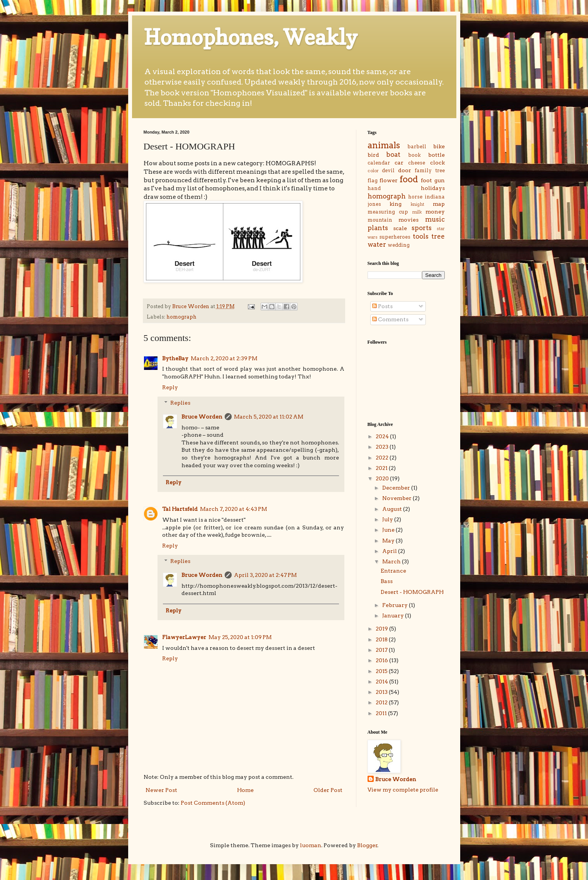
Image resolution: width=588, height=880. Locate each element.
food (409, 179)
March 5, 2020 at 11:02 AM (269, 417)
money (435, 212)
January (394, 615)
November (397, 498)
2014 (382, 682)
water (377, 244)
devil (388, 170)
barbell (417, 147)
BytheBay (175, 358)
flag (373, 181)
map (439, 204)
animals (384, 145)
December (397, 488)
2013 (382, 692)
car (399, 163)
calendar (379, 163)
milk (417, 212)
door (405, 170)
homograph (181, 317)
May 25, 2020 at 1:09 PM (240, 637)
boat (393, 154)
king (396, 204)
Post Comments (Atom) (213, 803)
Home (245, 790)
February (396, 605)
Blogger (367, 845)
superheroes (395, 237)
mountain (380, 220)
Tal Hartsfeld (180, 509)
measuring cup (388, 212)
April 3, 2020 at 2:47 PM (265, 575)
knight (417, 204)
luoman (311, 845)
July (388, 519)
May (389, 541)
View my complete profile (403, 790)
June (389, 530)
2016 (382, 660)
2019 (382, 629)
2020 (383, 478)
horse (415, 197)
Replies (180, 403)
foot (426, 180)
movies (408, 220)
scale (400, 228)
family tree (430, 170)
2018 (382, 639)
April (390, 551)
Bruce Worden (202, 417)
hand (374, 188)
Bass (387, 581)
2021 (382, 468)
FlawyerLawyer (184, 637)
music (435, 219)
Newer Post (161, 790)
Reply (170, 387)
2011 (382, 713)
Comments (390, 319)
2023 (383, 447)
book (414, 155)
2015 (382, 671)
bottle (436, 155)
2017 (382, 650)
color (373, 171)
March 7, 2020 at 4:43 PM (234, 509)
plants (378, 228)
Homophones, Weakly (251, 37)
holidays (433, 188)
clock (437, 163)
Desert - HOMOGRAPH (412, 592)
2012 (382, 702)
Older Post (328, 790)
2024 (383, 436)
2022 (383, 458)
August (393, 509)
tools (421, 236)
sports (422, 228)
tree (438, 236)
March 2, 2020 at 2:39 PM (224, 358)
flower (389, 180)
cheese (417, 163)
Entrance (393, 571)
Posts (382, 306)
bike (439, 146)
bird (373, 155)
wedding (399, 245)
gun (440, 180)
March (392, 561)
